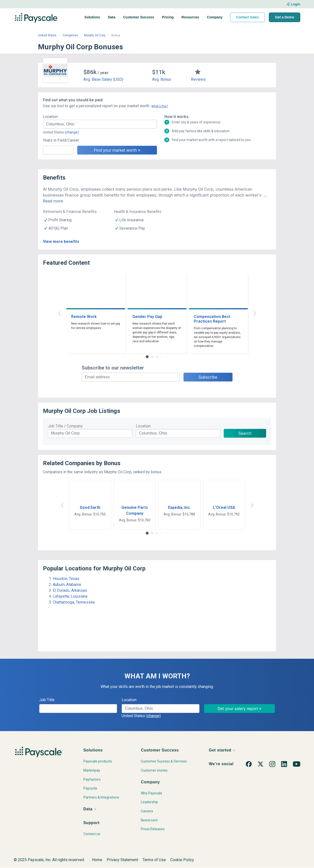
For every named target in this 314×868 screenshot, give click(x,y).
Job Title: (47, 700)
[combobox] (100, 124)
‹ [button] (59, 313)
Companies (70, 35)
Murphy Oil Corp (95, 35)
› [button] (255, 313)
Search (245, 433)
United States (47, 35)
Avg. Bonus (162, 79)
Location (143, 426)
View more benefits (61, 242)
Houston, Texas (66, 579)
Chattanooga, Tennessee (74, 602)
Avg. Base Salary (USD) (103, 79)
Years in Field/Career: (61, 140)
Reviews (198, 79)
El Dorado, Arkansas (70, 590)
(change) (72, 132)
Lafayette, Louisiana (70, 596)
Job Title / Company (65, 426)
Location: (51, 117)
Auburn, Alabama (67, 585)
